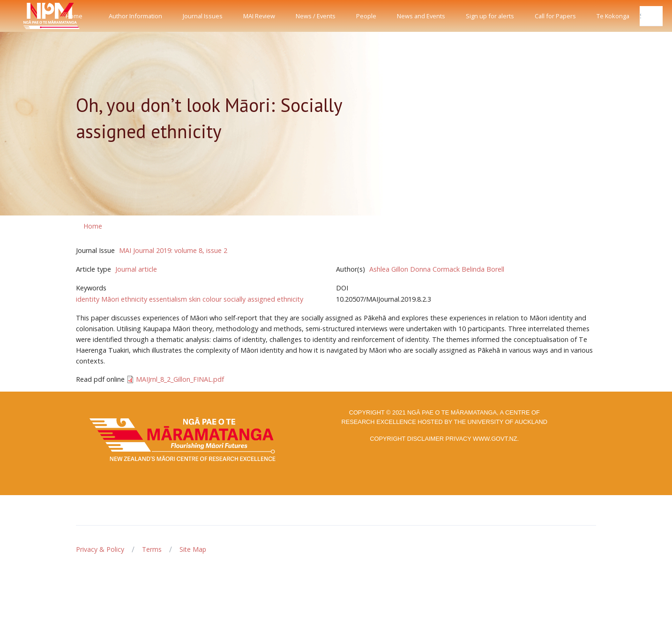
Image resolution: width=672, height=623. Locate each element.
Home (74, 16)
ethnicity (134, 299)
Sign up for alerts (490, 16)
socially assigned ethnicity (263, 299)
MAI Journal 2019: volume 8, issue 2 (173, 250)
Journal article (136, 269)
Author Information (135, 16)
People (366, 16)
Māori (110, 299)
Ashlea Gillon (389, 269)
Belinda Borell (483, 269)
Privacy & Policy (100, 549)
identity (88, 299)
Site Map (193, 549)
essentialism (168, 299)
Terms (152, 549)
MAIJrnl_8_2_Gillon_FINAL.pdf (180, 379)
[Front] (28, 16)
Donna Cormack (435, 269)
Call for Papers (555, 16)
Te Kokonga (613, 16)
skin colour (205, 299)
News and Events (421, 16)
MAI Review (259, 16)
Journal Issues (203, 16)
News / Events (316, 16)
